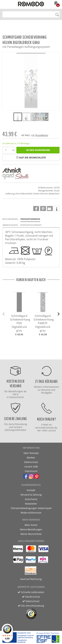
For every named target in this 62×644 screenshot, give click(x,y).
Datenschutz (31, 462)
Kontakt (31, 490)
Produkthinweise (30, 219)
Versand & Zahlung (31, 495)
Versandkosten (42, 135)
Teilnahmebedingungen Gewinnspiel (31, 508)
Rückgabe (47, 393)
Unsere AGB (31, 467)
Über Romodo (31, 453)
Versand (46, 390)
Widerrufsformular (31, 513)
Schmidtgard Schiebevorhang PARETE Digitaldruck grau (44, 323)
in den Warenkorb (38, 150)
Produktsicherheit (31, 225)
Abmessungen (10, 225)
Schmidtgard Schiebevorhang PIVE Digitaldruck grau (20, 323)
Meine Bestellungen (31, 529)
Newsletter (31, 504)
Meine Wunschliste (31, 534)
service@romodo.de (46, 428)
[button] (56, 3)
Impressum (31, 471)
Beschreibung (10, 219)
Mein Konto (31, 525)
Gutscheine (31, 499)
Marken (31, 458)
